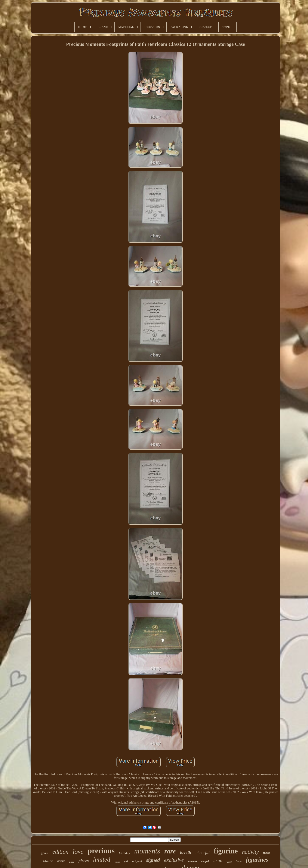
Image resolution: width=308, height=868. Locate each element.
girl (126, 861)
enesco (192, 861)
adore (61, 861)
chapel (205, 861)
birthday (124, 853)
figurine (226, 851)
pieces (84, 861)
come (48, 860)
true (218, 861)
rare (170, 851)
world (229, 862)
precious (101, 851)
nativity (250, 852)
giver (44, 853)
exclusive (174, 860)
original (137, 861)
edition (60, 852)
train (267, 853)
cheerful (203, 853)
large (239, 861)
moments (147, 851)
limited (102, 859)
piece (72, 862)
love (78, 851)
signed (153, 860)
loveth (186, 852)
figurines (257, 860)
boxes (117, 862)
